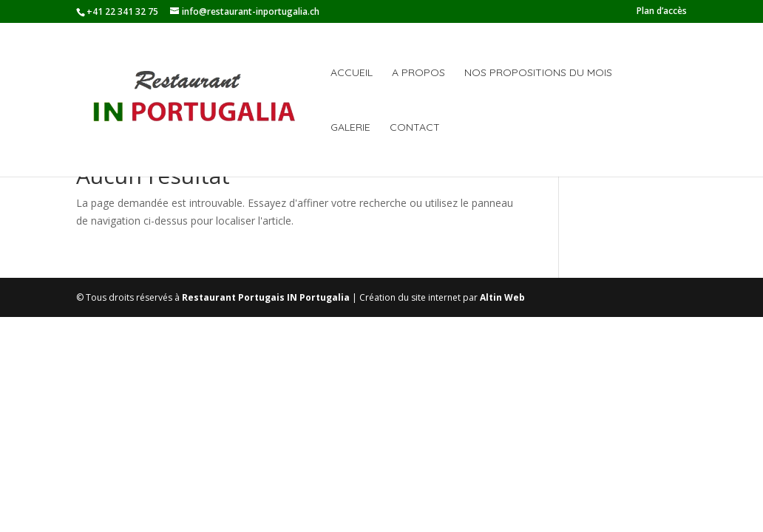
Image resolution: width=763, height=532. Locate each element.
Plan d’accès (662, 12)
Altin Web (502, 297)
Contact (415, 128)
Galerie (350, 128)
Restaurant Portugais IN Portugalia (266, 297)
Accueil (352, 73)
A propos (418, 73)
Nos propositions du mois (538, 73)
